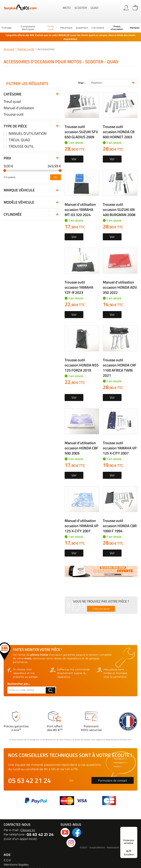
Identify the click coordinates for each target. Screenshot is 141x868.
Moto (67, 7)
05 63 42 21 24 (30, 772)
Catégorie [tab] (13, 86)
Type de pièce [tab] (15, 118)
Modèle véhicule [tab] (19, 174)
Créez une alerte (101, 600)
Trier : (82, 74)
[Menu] (135, 829)
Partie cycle (26, 41)
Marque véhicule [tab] (19, 162)
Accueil (9, 41)
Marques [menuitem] (135, 19)
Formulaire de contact (113, 772)
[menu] (70, 19)
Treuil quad (12, 93)
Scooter (81, 7)
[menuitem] (7, 19)
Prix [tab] (7, 130)
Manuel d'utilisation (19, 99)
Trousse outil (14, 106)
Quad (94, 7)
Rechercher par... (19, 675)
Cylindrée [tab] (13, 186)
